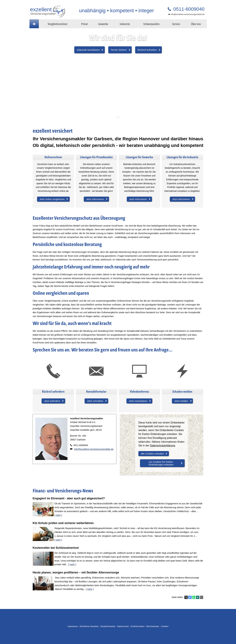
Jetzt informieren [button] (95, 199)
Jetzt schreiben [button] (95, 401)
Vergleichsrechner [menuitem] (58, 24)
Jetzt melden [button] (181, 401)
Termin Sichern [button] (119, 50)
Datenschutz (123, 626)
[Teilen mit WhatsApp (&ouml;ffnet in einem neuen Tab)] (194, 597)
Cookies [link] (165, 626)
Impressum (73, 626)
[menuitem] (34, 24)
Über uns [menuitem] (196, 24)
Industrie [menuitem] (125, 24)
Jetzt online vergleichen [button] (52, 199)
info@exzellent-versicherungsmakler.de (188, 14)
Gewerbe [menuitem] (103, 24)
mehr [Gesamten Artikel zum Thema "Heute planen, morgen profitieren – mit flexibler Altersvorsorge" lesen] (90, 589)
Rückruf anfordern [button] (147, 50)
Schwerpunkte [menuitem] (151, 24)
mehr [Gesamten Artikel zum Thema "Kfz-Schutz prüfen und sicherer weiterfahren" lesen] (58, 540)
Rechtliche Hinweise (89, 626)
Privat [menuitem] (84, 24)
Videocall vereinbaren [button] (88, 50)
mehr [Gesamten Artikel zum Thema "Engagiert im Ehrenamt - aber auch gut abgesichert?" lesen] (58, 515)
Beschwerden (153, 626)
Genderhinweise (108, 626)
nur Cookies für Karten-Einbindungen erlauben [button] (161, 463)
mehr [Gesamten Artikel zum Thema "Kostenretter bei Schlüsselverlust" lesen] (72, 564)
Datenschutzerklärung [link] (163, 446)
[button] (118, 119)
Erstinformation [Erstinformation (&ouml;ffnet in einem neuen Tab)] (138, 626)
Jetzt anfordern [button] (52, 401)
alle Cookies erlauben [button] (152, 454)
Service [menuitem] (176, 24)
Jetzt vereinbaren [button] (138, 401)
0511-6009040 (188, 9)
